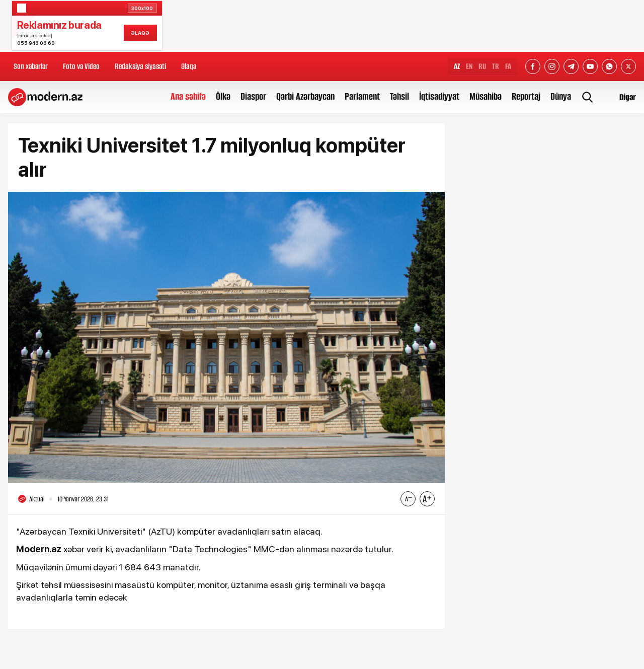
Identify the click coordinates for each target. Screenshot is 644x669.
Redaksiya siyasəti (140, 66)
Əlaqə (189, 66)
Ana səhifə (188, 96)
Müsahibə (486, 96)
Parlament (362, 96)
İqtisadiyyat (439, 96)
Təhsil (399, 96)
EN (469, 66)
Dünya (561, 96)
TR (496, 66)
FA (508, 66)
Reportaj (526, 96)
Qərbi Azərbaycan (305, 96)
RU (482, 66)
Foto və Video (81, 66)
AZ (457, 66)
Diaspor (253, 96)
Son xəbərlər (31, 66)
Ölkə (223, 96)
